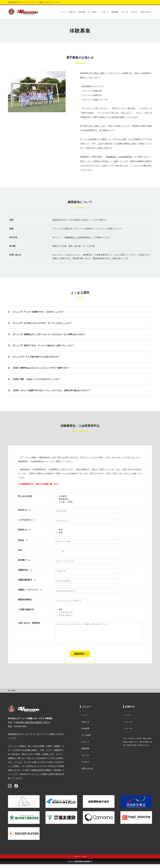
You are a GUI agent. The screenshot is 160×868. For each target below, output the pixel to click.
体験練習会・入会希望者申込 (119, 157)
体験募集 (115, 12)
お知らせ (72, 12)
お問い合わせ (145, 12)
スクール (124, 12)
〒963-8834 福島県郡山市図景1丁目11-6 (32, 726)
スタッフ (105, 12)
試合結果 (82, 12)
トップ (63, 12)
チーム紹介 (93, 12)
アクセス (134, 12)
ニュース (128, 726)
